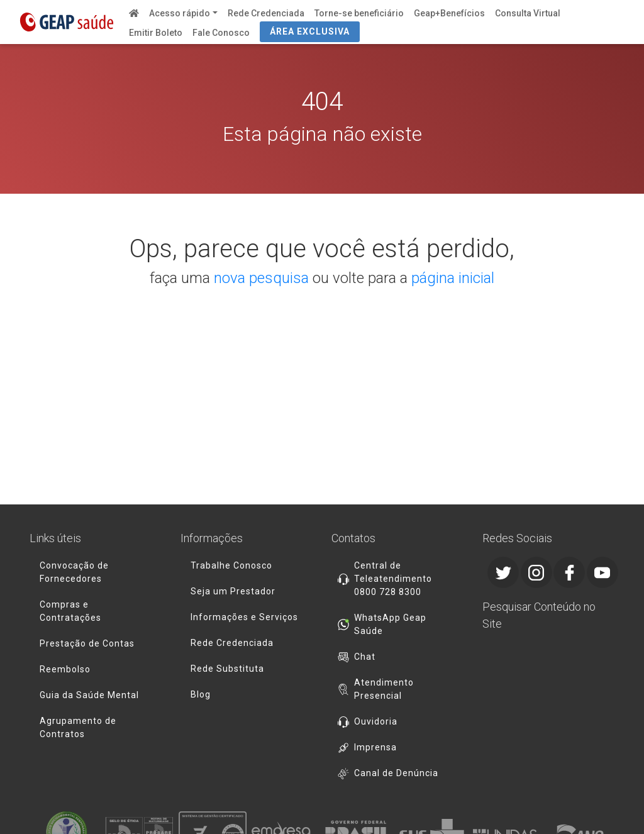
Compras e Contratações (70, 611)
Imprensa (375, 747)
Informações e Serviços (244, 617)
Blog (201, 694)
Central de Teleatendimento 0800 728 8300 (393, 579)
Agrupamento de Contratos (78, 727)
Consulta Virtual (528, 13)
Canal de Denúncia (396, 773)
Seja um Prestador (233, 591)
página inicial (453, 278)
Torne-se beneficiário (359, 13)
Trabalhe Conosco (231, 565)
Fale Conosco (221, 33)
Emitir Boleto (156, 33)
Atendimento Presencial (384, 689)
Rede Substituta (227, 669)
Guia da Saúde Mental (89, 695)
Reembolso (65, 669)
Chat (365, 657)
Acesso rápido (180, 13)
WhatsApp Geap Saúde (390, 624)
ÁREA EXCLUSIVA (310, 31)
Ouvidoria (376, 721)
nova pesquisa (261, 278)
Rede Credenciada (266, 13)
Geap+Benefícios (449, 13)
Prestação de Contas (87, 643)
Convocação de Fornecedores (74, 572)
